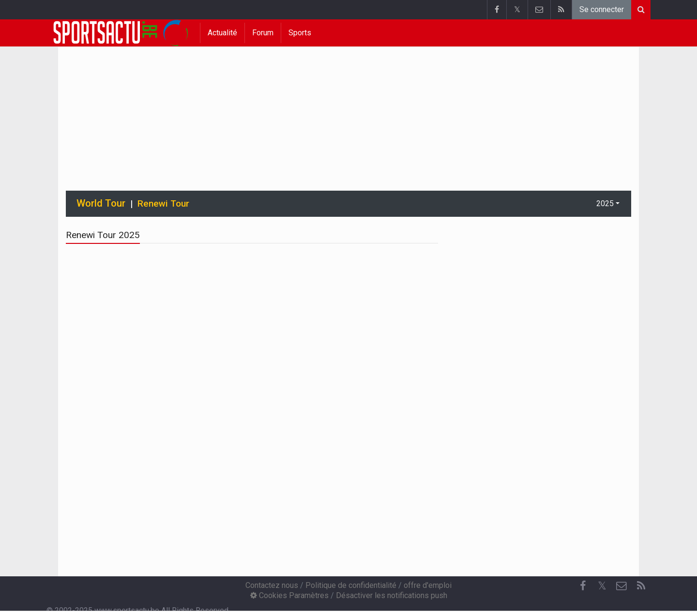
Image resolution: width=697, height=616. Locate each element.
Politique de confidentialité (351, 585)
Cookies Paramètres (289, 595)
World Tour (101, 203)
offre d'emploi (428, 585)
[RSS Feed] (641, 586)
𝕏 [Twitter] (602, 586)
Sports (300, 33)
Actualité (222, 33)
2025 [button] (605, 203)
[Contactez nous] (621, 586)
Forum (263, 33)
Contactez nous (272, 585)
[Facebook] (583, 586)
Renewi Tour (163, 203)
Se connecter (602, 9)
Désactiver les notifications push (392, 595)
